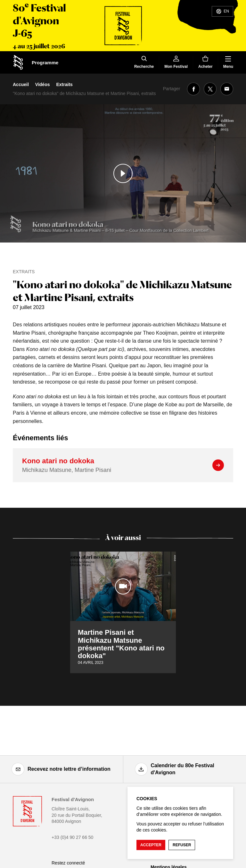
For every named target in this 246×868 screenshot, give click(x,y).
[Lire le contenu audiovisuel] (123, 173)
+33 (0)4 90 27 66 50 (72, 837)
